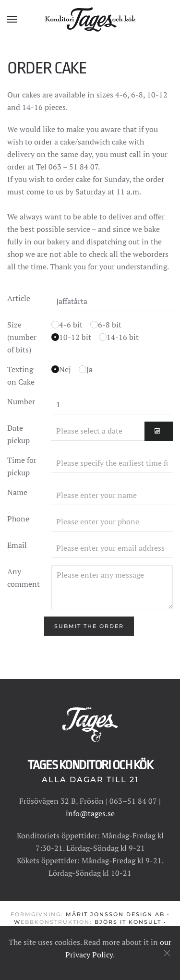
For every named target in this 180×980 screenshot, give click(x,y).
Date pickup (18, 434)
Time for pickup (22, 466)
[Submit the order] (89, 626)
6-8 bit (110, 325)
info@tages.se (90, 813)
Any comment (24, 578)
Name (17, 492)
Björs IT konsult (128, 922)
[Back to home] (90, 19)
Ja (90, 369)
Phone (18, 519)
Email (17, 545)
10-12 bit (75, 337)
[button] (12, 19)
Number (21, 401)
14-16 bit (123, 337)
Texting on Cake (21, 375)
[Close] (167, 953)
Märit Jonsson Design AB (115, 914)
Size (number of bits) (22, 337)
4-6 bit (71, 325)
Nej (65, 369)
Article (19, 298)
